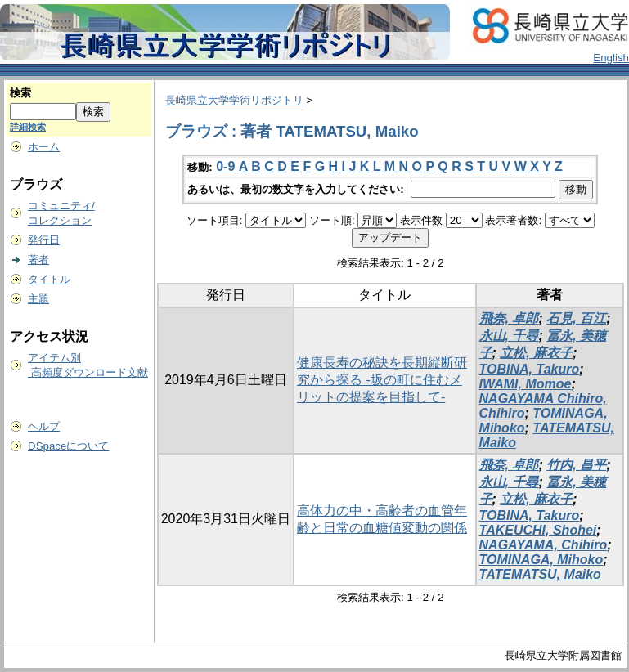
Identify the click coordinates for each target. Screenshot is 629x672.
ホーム (44, 147)
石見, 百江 (576, 318)
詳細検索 (28, 127)
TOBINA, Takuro (530, 369)
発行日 (44, 240)
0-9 (225, 166)
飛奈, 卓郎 (509, 318)
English (611, 58)
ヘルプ (44, 426)
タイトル (49, 279)
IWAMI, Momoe (526, 384)
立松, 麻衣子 (536, 353)
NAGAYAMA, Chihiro (544, 545)
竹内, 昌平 (576, 465)
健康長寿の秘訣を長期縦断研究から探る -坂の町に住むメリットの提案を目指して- (382, 380)
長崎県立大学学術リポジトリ (234, 100)
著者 (38, 260)
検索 (20, 93)
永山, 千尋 (509, 336)
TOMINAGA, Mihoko (541, 560)
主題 (38, 299)
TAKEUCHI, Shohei (538, 530)
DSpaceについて (68, 446)
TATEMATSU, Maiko (540, 574)
